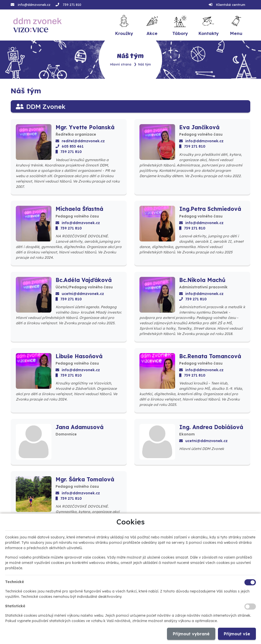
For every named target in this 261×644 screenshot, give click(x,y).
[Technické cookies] (250, 582)
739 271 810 (72, 5)
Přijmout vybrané (191, 634)
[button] (236, 25)
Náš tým (145, 64)
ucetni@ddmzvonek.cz (80, 294)
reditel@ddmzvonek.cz (80, 141)
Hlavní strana (121, 64)
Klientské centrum (231, 5)
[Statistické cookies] (250, 607)
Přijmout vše (237, 634)
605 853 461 (70, 146)
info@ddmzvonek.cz (34, 5)
